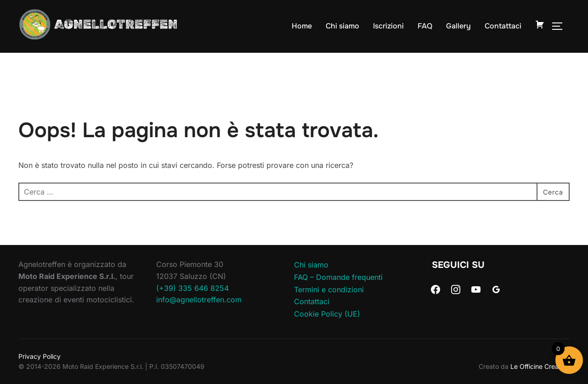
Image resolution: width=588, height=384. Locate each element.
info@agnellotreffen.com (199, 300)
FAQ (425, 26)
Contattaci (503, 26)
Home (302, 26)
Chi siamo (342, 26)
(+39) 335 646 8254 (192, 288)
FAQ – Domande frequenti (338, 277)
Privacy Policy (40, 356)
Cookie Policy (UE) (327, 314)
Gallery (458, 26)
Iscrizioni (388, 26)
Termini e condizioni (329, 289)
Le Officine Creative (540, 366)
